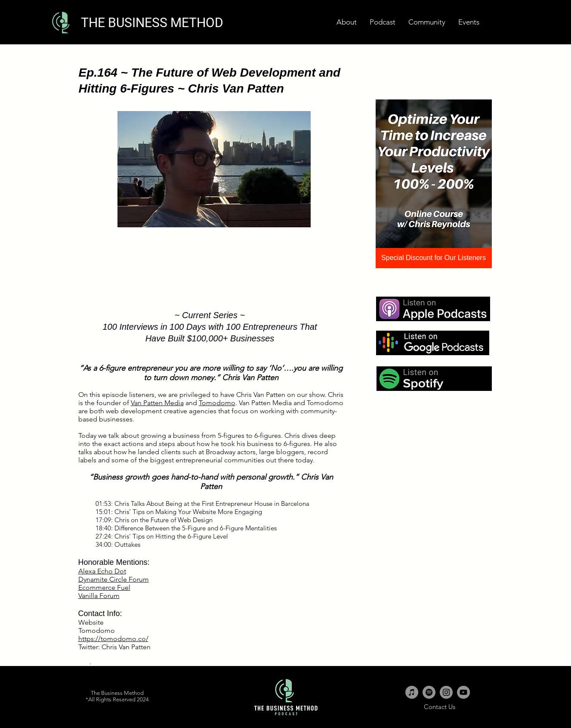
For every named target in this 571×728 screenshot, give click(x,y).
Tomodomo (217, 403)
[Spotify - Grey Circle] (429, 692)
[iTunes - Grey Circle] (412, 692)
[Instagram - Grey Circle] (446, 692)
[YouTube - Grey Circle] (463, 692)
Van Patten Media (157, 403)
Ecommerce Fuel (104, 587)
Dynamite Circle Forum (114, 579)
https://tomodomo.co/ (113, 639)
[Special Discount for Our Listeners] (434, 258)
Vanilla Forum (99, 596)
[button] (469, 22)
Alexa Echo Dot (102, 571)
